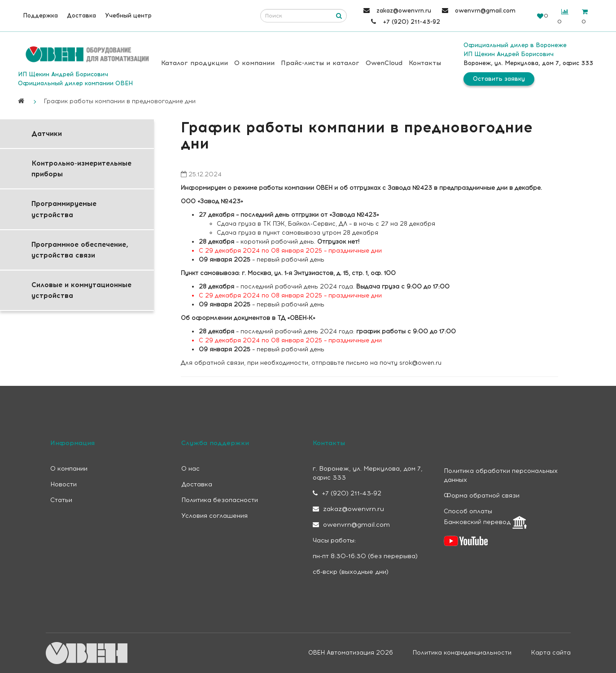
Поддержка (40, 15)
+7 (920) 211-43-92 (347, 493)
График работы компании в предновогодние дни (120, 101)
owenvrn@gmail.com (351, 525)
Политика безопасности (220, 500)
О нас (190, 469)
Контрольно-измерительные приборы (81, 169)
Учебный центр (128, 15)
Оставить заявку (499, 79)
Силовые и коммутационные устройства (81, 290)
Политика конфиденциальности (462, 653)
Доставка (81, 15)
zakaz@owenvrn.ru (348, 509)
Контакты (425, 63)
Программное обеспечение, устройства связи (80, 250)
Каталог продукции (194, 63)
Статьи (61, 500)
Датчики (47, 134)
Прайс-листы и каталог (320, 63)
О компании (254, 63)
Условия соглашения (214, 516)
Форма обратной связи (482, 496)
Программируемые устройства (64, 209)
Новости (63, 484)
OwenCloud (384, 63)
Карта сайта (551, 653)
